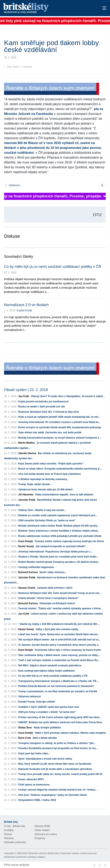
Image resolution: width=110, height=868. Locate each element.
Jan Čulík (24, 396)
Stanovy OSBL (43, 826)
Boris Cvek (25, 738)
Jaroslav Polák (27, 500)
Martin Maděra (26, 443)
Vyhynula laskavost (30, 696)
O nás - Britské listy (15, 826)
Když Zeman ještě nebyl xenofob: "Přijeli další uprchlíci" (51, 464)
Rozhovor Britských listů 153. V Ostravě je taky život (49, 412)
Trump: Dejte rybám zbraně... (35, 484)
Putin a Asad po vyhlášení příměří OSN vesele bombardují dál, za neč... (59, 417)
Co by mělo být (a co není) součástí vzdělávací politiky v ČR (53, 267)
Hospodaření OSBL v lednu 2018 (37, 800)
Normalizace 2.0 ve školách (26, 305)
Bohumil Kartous (28, 572)
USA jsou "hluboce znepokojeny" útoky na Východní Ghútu (53, 795)
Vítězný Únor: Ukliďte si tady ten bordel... (42, 510)
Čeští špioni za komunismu (34, 785)
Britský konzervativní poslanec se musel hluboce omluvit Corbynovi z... (60, 438)
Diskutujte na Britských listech (57, 603)
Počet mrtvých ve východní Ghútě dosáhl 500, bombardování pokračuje (60, 427)
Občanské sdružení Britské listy (43, 853)
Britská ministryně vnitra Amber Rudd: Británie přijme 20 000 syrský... (59, 526)
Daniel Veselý (26, 546)
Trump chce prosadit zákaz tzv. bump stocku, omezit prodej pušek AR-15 (60, 774)
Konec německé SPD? (31, 779)
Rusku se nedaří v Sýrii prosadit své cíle (42, 407)
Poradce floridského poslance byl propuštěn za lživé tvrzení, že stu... (58, 748)
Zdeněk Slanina (27, 453)
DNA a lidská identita (45, 738)
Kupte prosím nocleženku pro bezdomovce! (44, 402)
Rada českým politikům (47, 728)
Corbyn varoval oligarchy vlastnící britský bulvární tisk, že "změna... (58, 790)
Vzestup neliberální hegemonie (36, 567)
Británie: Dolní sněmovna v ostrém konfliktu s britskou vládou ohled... (59, 531)
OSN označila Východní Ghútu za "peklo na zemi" (47, 520)
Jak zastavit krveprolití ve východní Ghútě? (61, 546)
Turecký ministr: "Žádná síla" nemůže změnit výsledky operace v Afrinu (60, 608)
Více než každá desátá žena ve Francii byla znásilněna (49, 474)
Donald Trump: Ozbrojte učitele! (37, 702)
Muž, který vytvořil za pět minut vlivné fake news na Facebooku (55, 764)
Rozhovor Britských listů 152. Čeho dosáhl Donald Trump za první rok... (60, 593)
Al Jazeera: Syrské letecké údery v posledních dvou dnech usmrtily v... (59, 645)
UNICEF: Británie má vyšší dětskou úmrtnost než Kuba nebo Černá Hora (60, 722)
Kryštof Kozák (24, 311)
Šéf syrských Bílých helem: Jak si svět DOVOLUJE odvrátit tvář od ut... (59, 640)
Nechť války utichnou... (53, 572)
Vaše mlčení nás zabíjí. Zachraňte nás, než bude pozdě (50, 432)
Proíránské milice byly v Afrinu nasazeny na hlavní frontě (68, 650)
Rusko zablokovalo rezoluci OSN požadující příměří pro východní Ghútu (60, 536)
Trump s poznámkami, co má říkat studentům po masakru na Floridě (58, 691)
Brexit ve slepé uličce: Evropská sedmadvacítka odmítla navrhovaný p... (60, 469)
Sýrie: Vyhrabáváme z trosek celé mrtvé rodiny (45, 759)
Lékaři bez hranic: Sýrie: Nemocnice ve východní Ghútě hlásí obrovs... (59, 634)
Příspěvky (40, 838)
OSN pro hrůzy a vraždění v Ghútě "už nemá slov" (47, 712)
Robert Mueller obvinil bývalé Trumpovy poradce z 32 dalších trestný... (59, 562)
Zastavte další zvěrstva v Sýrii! (55, 588)
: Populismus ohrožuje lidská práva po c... (55, 552)
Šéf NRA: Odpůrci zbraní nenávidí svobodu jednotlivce (50, 666)
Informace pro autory (46, 834)
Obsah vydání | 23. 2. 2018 (26, 390)
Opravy (8, 834)
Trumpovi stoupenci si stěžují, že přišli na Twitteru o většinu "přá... (57, 743)
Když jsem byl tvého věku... (34, 754)
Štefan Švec (25, 728)
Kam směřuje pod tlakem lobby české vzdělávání (46, 671)
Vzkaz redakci (42, 830)
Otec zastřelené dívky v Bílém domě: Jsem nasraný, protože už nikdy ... (59, 655)
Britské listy (44, 8)
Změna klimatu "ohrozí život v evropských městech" (48, 598)
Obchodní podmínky (15, 842)
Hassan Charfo (27, 588)
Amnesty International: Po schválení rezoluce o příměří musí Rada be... (59, 422)
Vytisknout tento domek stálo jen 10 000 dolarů (45, 490)
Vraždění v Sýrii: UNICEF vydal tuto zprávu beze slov (49, 707)
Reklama (9, 838)
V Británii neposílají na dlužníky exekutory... (44, 479)
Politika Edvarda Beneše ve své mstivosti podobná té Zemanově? (56, 686)
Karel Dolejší (26, 541)
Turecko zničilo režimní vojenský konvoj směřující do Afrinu (69, 541)
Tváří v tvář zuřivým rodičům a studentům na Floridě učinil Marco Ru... (59, 660)
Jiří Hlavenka (26, 495)
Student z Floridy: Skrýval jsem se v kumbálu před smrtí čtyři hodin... (58, 557)
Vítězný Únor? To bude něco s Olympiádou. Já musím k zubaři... (68, 396)
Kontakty (9, 830)
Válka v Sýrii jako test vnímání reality (57, 629)
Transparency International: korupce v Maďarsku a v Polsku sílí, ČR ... (59, 681)
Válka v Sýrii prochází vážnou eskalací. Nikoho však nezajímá (70, 733)
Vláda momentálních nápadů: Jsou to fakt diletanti (64, 495)
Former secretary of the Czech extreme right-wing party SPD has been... (60, 717)
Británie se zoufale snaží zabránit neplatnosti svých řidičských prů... (58, 515)
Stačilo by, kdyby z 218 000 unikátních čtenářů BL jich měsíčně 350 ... (60, 624)
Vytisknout (13, 185)
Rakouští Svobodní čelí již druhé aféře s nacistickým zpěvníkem (55, 769)
